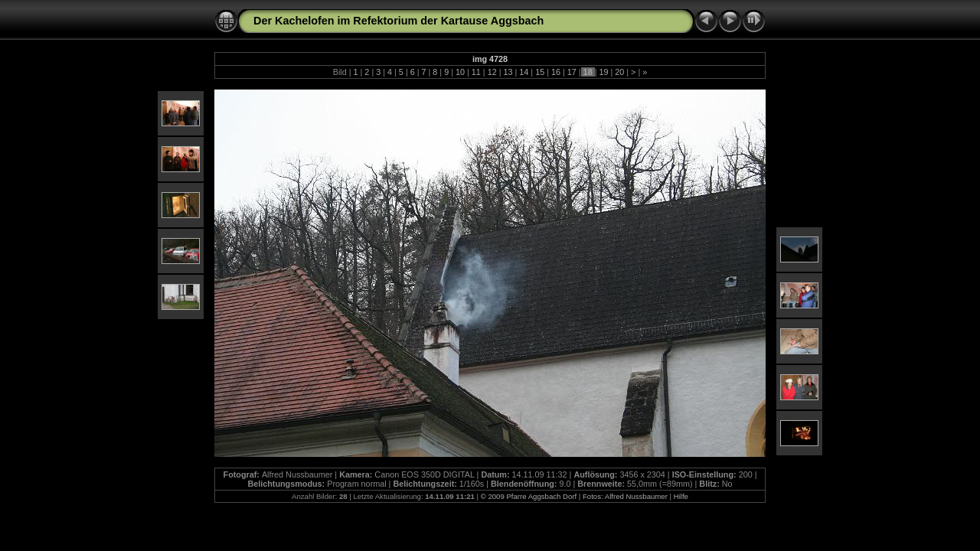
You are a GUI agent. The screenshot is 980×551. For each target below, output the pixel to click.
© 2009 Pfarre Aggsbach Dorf (529, 496)
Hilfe (681, 496)
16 (556, 72)
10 (460, 72)
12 (492, 72)
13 (508, 72)
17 (572, 72)
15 (540, 72)
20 (619, 72)
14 (524, 72)
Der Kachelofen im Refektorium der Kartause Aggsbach (399, 21)
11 (476, 72)
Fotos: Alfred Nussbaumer (625, 496)
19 (603, 72)
